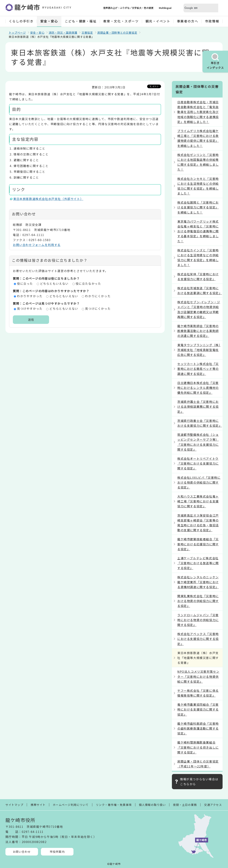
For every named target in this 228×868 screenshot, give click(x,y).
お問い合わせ (22, 852)
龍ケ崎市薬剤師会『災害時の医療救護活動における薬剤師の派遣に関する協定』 (198, 331)
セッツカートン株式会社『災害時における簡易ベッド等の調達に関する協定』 (198, 369)
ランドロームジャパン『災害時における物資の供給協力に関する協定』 (198, 620)
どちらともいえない (54, 283)
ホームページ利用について (71, 805)
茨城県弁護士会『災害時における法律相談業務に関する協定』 (198, 406)
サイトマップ (14, 805)
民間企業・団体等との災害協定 (117, 33)
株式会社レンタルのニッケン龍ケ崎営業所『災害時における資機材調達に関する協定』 (198, 582)
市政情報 (212, 21)
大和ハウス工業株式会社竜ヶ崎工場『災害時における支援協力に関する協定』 (198, 501)
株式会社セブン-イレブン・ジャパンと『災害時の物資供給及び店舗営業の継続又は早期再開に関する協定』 (199, 309)
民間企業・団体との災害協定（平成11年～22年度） (198, 764)
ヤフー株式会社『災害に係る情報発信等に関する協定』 (198, 693)
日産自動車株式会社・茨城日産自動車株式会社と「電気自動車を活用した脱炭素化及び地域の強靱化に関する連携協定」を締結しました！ (198, 112)
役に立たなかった (88, 283)
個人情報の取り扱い (152, 805)
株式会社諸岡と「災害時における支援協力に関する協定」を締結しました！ (198, 207)
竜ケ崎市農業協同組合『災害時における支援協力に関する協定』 (198, 709)
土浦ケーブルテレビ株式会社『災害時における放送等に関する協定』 (198, 563)
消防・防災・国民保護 (63, 33)
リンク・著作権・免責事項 (114, 805)
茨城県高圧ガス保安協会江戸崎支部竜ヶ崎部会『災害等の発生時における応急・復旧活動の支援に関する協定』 (198, 523)
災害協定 (87, 33)
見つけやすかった (30, 308)
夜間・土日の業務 (185, 805)
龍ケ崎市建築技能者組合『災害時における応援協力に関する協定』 (198, 544)
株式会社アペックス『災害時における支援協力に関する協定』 (198, 639)
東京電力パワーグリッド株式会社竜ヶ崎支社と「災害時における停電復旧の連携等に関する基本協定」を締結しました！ (198, 231)
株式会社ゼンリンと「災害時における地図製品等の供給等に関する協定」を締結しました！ (198, 162)
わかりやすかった (30, 296)
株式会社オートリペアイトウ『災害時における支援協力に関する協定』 (198, 463)
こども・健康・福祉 (81, 21)
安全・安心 (49, 21)
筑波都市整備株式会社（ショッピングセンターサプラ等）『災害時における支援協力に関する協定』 (198, 442)
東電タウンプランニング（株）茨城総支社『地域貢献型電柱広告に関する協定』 (199, 350)
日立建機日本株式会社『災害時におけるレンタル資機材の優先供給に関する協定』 (198, 388)
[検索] (197, 8)
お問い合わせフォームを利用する (37, 245)
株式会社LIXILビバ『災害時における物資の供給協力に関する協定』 (199, 482)
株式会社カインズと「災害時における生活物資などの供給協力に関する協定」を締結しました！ (198, 258)
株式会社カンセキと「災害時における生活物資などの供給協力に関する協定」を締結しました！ (198, 186)
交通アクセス (213, 805)
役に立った (25, 283)
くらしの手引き (21, 21)
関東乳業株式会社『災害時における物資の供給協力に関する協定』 (198, 601)
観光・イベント (158, 21)
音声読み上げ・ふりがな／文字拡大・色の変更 (128, 8)
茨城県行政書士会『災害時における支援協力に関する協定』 (200, 423)
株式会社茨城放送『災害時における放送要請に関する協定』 (200, 290)
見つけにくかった (98, 308)
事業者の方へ (188, 21)
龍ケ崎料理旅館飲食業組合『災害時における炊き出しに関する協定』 (198, 747)
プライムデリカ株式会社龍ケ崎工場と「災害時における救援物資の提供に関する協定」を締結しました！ (198, 138)
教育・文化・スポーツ (121, 21)
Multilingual (165, 8)
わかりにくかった (98, 296)
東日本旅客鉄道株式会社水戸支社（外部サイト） (48, 199)
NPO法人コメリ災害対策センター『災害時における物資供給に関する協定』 (198, 676)
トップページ (17, 33)
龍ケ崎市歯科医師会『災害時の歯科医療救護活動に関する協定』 (198, 728)
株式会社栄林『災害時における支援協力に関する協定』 (198, 277)
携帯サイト (38, 805)
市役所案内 (57, 852)
